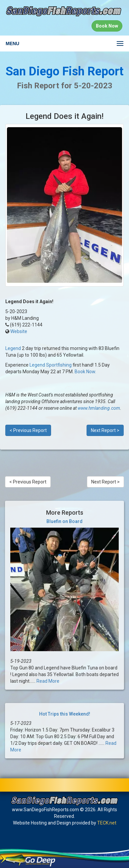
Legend (13, 348)
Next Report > (105, 430)
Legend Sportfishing (51, 365)
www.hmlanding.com (99, 408)
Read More (48, 681)
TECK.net (107, 823)
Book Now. (85, 372)
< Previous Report (28, 430)
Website (19, 331)
